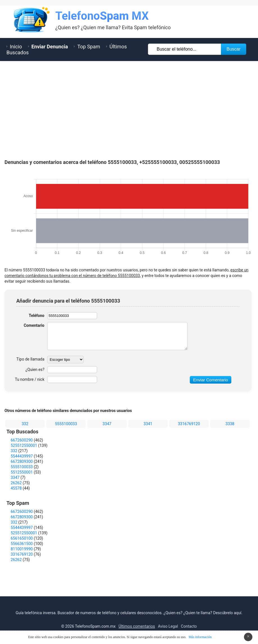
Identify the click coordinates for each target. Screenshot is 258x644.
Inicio (16, 47)
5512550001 (22, 472)
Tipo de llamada (30, 359)
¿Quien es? (35, 370)
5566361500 (22, 544)
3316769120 (189, 424)
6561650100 (22, 538)
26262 (16, 483)
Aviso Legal (168, 626)
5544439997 (22, 456)
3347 (107, 424)
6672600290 (22, 440)
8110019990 (22, 549)
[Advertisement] (129, 109)
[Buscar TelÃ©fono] (185, 49)
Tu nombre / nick (30, 379)
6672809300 (22, 461)
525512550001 (24, 445)
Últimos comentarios (137, 626)
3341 (148, 424)
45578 (16, 488)
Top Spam (89, 47)
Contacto (189, 626)
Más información (200, 637)
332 (25, 424)
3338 (230, 424)
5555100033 (66, 424)
